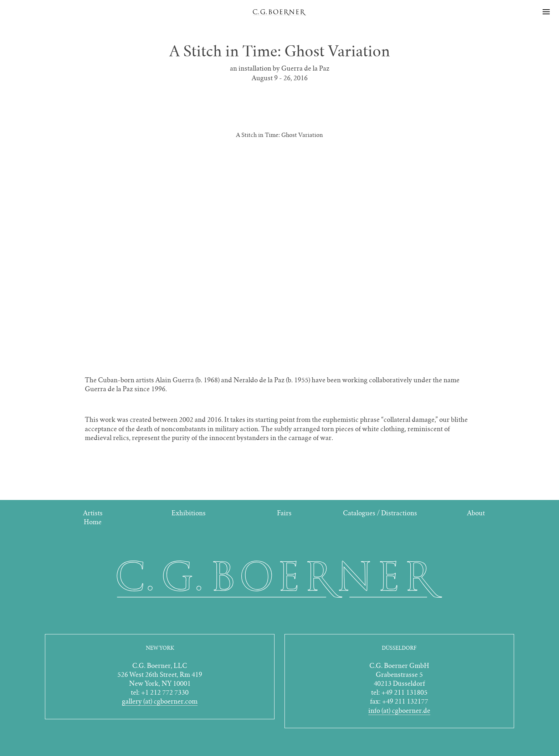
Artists (93, 513)
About (476, 513)
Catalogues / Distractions (380, 513)
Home (93, 522)
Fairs (284, 513)
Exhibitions (189, 513)
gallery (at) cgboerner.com (160, 701)
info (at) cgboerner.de (399, 711)
